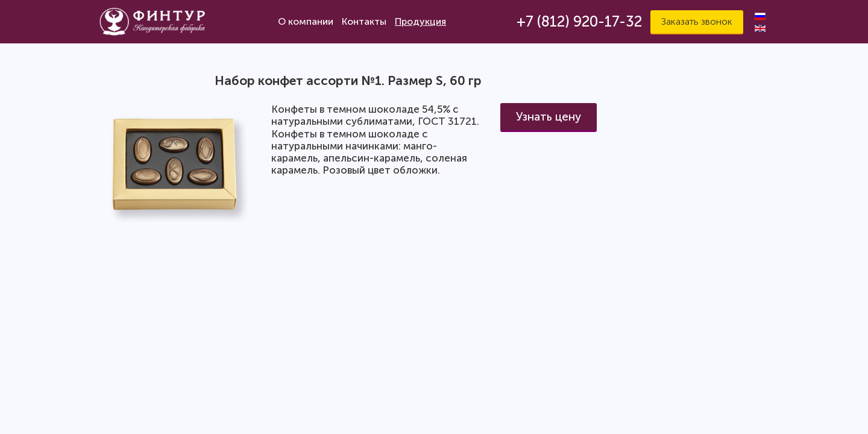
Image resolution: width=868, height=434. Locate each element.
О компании (306, 21)
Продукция (420, 21)
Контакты (364, 21)
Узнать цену (549, 117)
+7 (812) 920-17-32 (579, 21)
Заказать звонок (697, 21)
